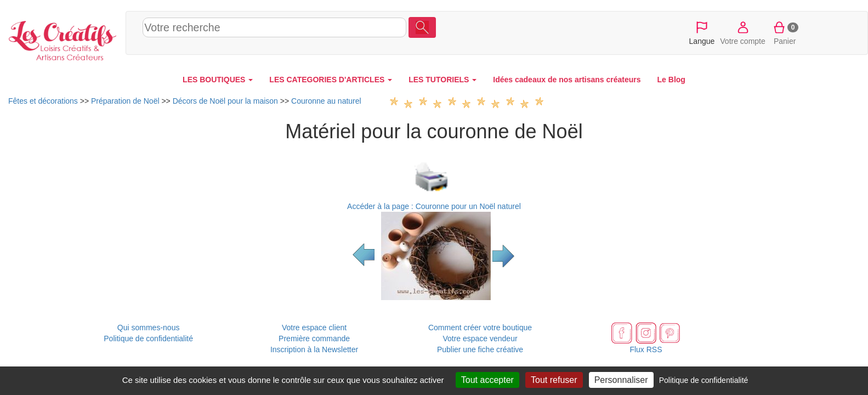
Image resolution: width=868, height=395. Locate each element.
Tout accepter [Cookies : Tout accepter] (487, 380)
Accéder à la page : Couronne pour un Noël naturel (434, 206)
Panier (785, 32)
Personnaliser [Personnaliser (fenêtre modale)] (621, 380)
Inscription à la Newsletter (314, 349)
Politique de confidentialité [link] (704, 380)
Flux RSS (646, 349)
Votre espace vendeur (480, 338)
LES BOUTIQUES (218, 80)
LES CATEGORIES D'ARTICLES (331, 80)
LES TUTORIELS (442, 80)
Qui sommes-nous (149, 328)
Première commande (314, 338)
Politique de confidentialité (148, 338)
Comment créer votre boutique (480, 328)
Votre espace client (314, 328)
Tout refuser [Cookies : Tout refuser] (554, 380)
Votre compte (743, 32)
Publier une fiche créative (480, 349)
